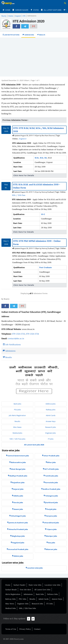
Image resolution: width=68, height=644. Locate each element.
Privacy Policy (25, 629)
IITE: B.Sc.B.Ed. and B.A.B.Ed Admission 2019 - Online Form (36, 186)
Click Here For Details (24, 175)
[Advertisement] (34, 57)
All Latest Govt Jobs (42, 590)
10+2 (43, 214)
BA (46, 158)
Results (42, 35)
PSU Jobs (23, 599)
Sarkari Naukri (19, 585)
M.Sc (37, 158)
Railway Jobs (10, 599)
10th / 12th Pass (19, 195)
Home (8, 585)
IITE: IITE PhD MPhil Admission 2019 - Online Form (37, 243)
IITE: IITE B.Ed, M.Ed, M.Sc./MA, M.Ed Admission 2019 (38, 130)
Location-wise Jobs (52, 585)
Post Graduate (46, 267)
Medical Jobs (11, 608)
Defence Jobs (52, 594)
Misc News (10, 604)
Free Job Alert (25, 590)
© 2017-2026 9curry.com (13, 639)
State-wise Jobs (35, 585)
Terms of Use (11, 629)
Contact (37, 629)
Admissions (29, 35)
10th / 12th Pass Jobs (27, 608)
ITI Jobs (50, 604)
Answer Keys (57, 599)
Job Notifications (12, 35)
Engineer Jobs (23, 604)
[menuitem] (6, 10)
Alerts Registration (13, 594)
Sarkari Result (11, 590)
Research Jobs (37, 604)
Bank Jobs (40, 594)
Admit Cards (43, 599)
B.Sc (42, 158)
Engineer (23, 139)
